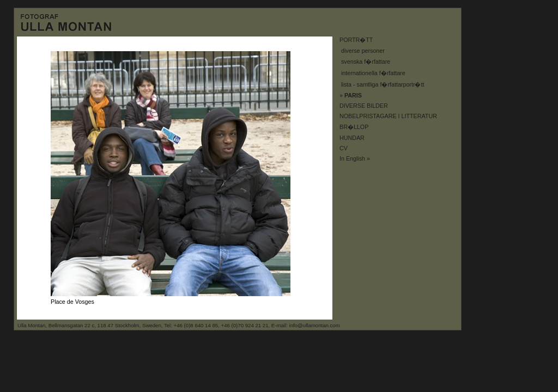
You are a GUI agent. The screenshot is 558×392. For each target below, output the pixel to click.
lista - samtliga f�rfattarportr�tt (383, 84)
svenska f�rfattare (366, 62)
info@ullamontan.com (315, 325)
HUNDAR (352, 138)
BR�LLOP (354, 127)
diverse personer (363, 51)
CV (344, 148)
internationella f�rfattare (373, 73)
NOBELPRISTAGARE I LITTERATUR (388, 116)
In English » (355, 158)
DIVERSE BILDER (364, 106)
